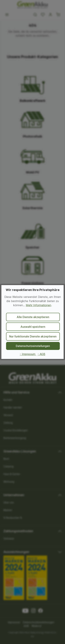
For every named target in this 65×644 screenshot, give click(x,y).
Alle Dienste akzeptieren (33, 317)
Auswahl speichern (33, 327)
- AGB (41, 354)
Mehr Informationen (38, 305)
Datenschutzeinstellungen (33, 346)
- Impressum (28, 354)
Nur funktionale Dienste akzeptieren (33, 336)
